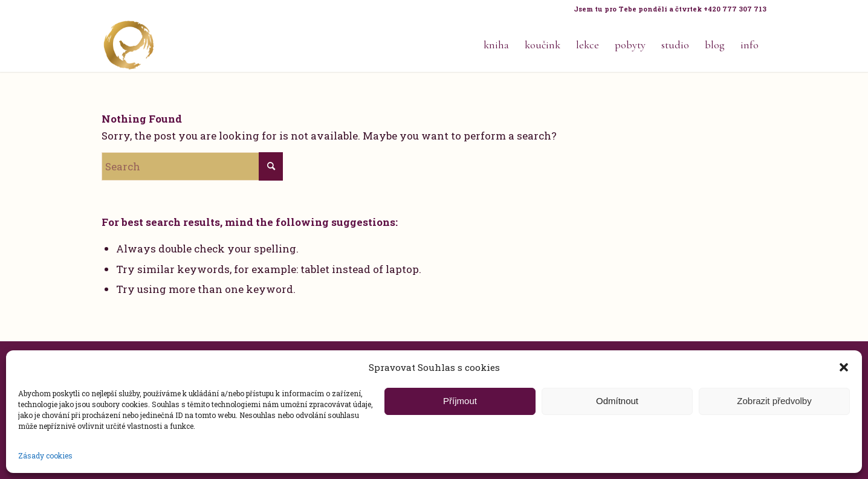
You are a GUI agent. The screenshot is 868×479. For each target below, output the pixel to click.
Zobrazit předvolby (774, 401)
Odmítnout (617, 401)
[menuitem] (667, 9)
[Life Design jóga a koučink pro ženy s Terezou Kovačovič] (129, 45)
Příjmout (460, 401)
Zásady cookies (45, 455)
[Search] (192, 166)
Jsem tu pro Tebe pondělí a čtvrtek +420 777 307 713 (670, 9)
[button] (844, 367)
